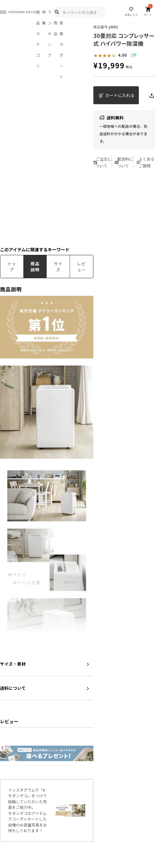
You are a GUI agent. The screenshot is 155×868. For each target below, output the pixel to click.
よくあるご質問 (145, 162)
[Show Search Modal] (57, 12)
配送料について (124, 162)
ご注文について (102, 162)
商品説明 (35, 267)
